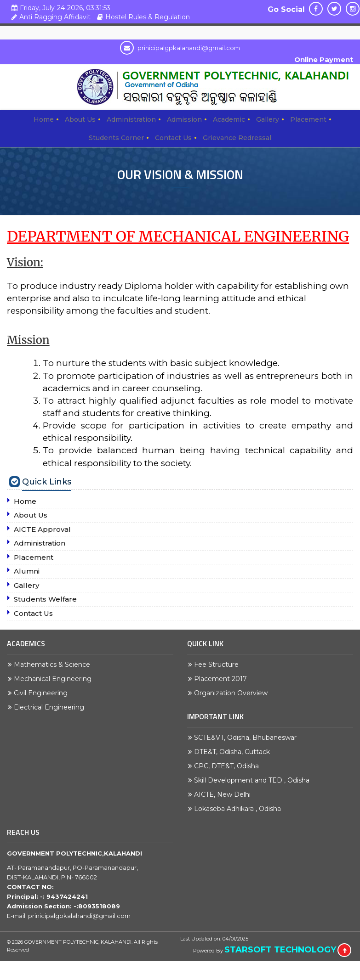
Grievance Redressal (237, 138)
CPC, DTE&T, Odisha (229, 766)
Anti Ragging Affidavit (50, 17)
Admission (184, 119)
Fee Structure (219, 665)
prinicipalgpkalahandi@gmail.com (180, 48)
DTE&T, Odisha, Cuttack (234, 752)
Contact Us (173, 138)
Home (44, 119)
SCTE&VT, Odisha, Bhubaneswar (248, 738)
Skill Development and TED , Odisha (254, 780)
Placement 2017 (223, 679)
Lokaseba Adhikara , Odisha (240, 809)
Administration (131, 119)
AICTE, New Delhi (225, 794)
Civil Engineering (43, 693)
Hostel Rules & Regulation (142, 17)
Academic (229, 119)
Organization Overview (233, 693)
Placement (308, 119)
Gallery (268, 119)
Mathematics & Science (54, 665)
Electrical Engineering (51, 707)
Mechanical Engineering (55, 679)
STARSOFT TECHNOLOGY (280, 950)
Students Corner (116, 138)
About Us (80, 119)
